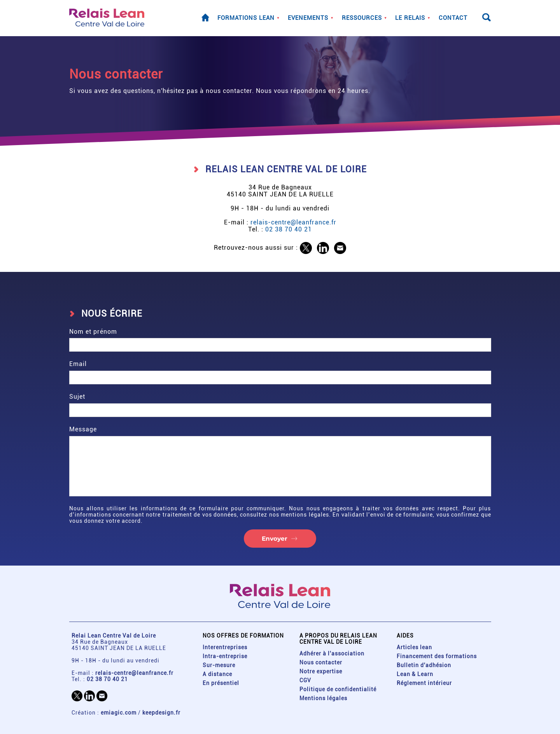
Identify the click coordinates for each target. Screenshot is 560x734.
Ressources (362, 18)
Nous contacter (321, 662)
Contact (453, 18)
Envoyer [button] (275, 539)
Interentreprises (225, 647)
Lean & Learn (415, 674)
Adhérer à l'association (332, 653)
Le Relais (410, 18)
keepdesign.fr (161, 713)
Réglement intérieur (424, 683)
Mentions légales (323, 698)
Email (280, 372)
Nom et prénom (280, 340)
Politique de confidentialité (338, 689)
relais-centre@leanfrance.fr (293, 222)
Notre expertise (321, 671)
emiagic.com (119, 713)
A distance (217, 674)
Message (280, 461)
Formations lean (246, 18)
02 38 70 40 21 (289, 229)
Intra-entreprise (225, 656)
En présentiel (221, 683)
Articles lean (414, 647)
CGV (305, 680)
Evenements (308, 18)
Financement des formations (437, 656)
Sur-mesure (219, 665)
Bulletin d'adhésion (424, 665)
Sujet (280, 405)
